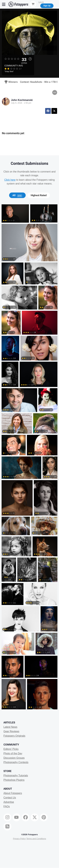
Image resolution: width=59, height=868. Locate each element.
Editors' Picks (11, 749)
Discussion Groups (14, 758)
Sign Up (47, 6)
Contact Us (10, 798)
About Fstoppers (13, 793)
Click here (10, 180)
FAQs (7, 806)
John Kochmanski (22, 100)
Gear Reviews (11, 731)
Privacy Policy (19, 839)
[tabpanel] (29, 457)
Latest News (10, 727)
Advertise (9, 802)
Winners (10, 82)
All (17, 195)
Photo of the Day (13, 753)
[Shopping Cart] (33, 4)
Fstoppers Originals (14, 736)
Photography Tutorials (16, 776)
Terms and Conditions (36, 839)
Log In (41, 2)
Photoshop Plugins (14, 780)
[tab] (17, 195)
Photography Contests (16, 762)
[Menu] (4, 4)
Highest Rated (39, 195)
